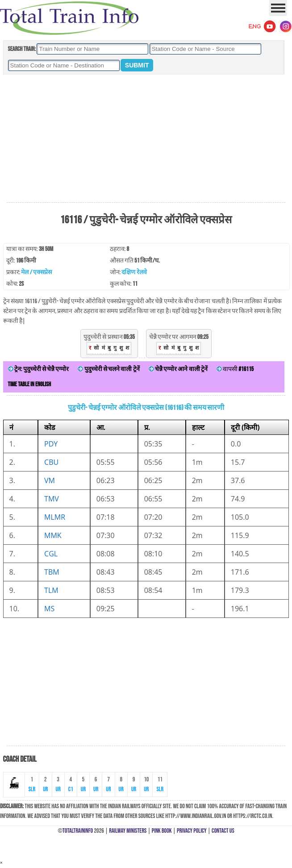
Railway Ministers (128, 831)
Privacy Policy (192, 831)
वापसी (235, 369)
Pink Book (162, 831)
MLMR (55, 517)
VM (50, 480)
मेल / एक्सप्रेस (36, 272)
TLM (51, 590)
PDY (51, 444)
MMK (53, 535)
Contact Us (223, 831)
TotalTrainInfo (78, 831)
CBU (51, 462)
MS (49, 609)
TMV (52, 499)
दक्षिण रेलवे (134, 272)
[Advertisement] (146, 139)
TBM (52, 572)
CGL (51, 554)
